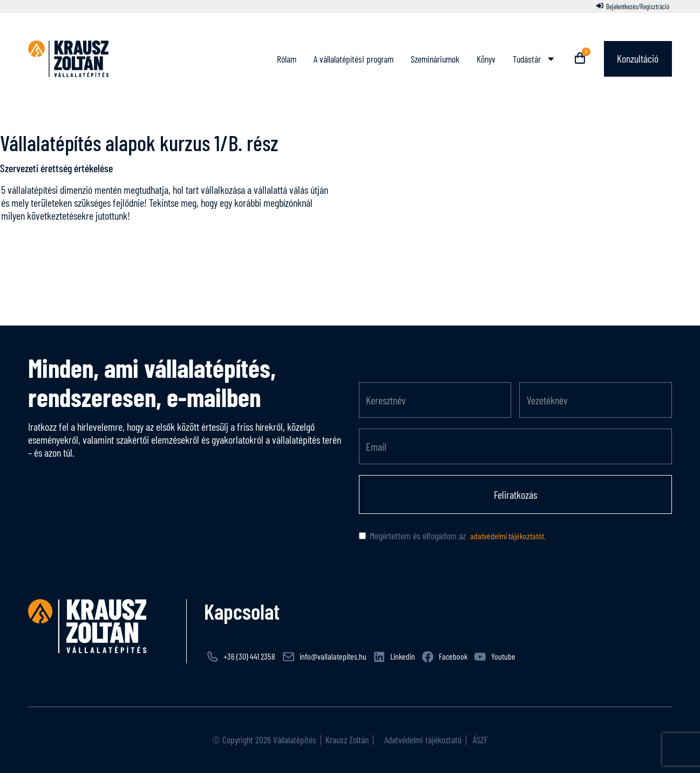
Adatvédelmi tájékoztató (422, 740)
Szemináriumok (434, 59)
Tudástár (534, 59)
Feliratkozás (515, 494)
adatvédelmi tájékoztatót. (507, 536)
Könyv (485, 59)
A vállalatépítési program (353, 59)
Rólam (286, 59)
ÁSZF (479, 740)
